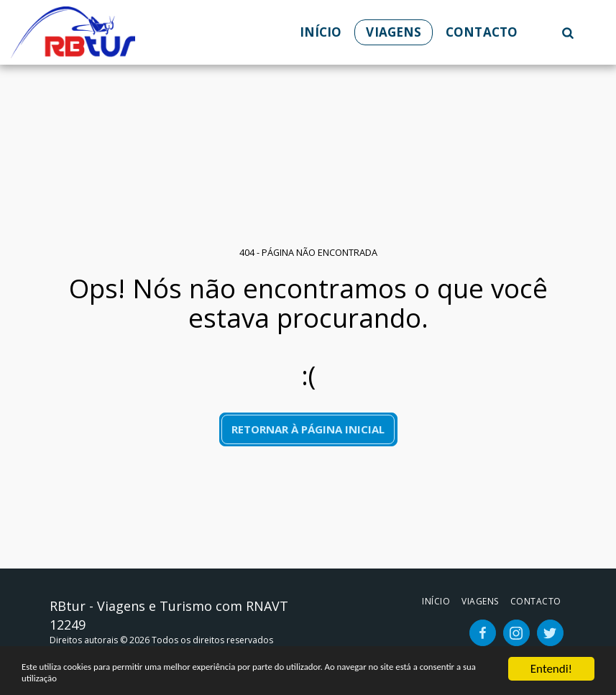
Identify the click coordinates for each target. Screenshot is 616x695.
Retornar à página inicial (308, 429)
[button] (567, 32)
